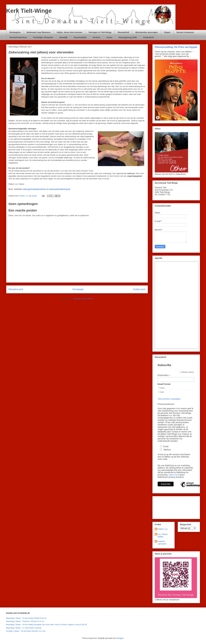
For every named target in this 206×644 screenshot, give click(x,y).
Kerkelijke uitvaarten (43, 37)
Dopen (167, 32)
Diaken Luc (163, 529)
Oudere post (139, 289)
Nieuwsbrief (123, 32)
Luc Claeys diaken (163, 535)
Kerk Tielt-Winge (29, 11)
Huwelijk (63, 37)
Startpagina (15, 32)
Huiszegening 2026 (128, 37)
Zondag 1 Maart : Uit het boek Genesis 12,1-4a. (26, 631)
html (163, 388)
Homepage (78, 289)
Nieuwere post (16, 289)
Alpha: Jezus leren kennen (70, 32)
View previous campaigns (169, 399)
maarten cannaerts (162, 543)
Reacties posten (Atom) (83, 299)
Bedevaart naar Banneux (39, 32)
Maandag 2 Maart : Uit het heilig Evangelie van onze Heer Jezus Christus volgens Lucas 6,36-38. (47, 624)
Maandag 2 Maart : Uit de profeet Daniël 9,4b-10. (27, 618)
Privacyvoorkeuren (166, 404)
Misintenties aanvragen (147, 32)
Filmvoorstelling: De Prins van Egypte (176, 47)
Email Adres (164, 375)
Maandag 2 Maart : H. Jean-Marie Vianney (24, 628)
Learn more (174, 475)
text (162, 392)
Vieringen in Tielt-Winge (100, 32)
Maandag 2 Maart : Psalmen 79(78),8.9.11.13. (25, 621)
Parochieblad (80, 37)
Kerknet (96, 37)
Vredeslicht (148, 37)
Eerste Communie (185, 32)
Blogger (120, 638)
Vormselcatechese (18, 37)
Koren (109, 37)
